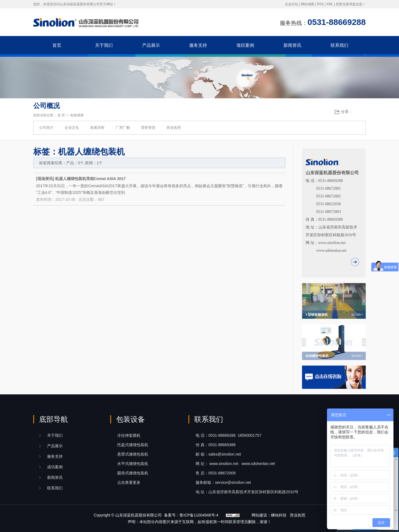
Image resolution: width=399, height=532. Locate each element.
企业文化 (72, 128)
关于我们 (104, 45)
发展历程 (97, 128)
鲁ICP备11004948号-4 (199, 515)
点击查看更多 (129, 482)
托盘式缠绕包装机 (133, 445)
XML (330, 4)
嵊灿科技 (279, 515)
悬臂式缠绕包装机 (133, 454)
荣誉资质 (148, 128)
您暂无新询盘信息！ (351, 4)
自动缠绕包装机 (334, 356)
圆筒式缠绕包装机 (133, 473)
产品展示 (151, 45)
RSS (320, 4)
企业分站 (291, 4)
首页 (57, 45)
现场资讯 (45, 179)
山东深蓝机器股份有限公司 (139, 515)
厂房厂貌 (123, 128)
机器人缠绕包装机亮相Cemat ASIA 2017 (90, 179)
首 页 (61, 115)
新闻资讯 (292, 45)
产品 (55, 446)
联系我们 (339, 45)
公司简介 (46, 128)
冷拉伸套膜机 (129, 435)
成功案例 (55, 467)
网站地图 (308, 4)
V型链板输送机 (334, 315)
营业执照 (174, 128)
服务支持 (198, 45)
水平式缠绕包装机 (133, 464)
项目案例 (245, 45)
